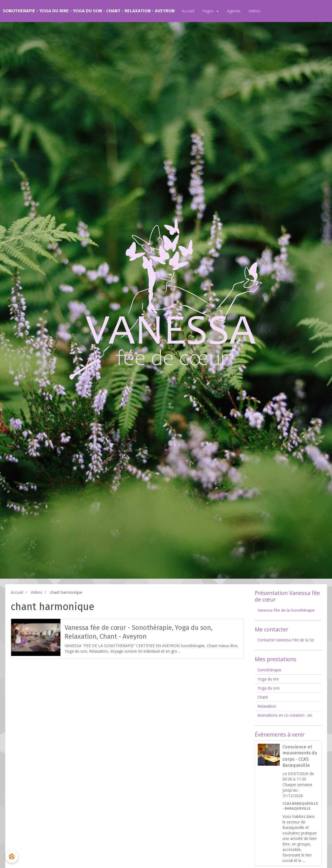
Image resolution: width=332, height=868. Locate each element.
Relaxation (267, 706)
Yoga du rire (268, 679)
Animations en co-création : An (285, 715)
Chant (263, 697)
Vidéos (255, 11)
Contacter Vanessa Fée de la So (286, 640)
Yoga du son (269, 688)
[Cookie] (12, 857)
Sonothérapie (269, 670)
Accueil (188, 11)
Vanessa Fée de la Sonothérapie (286, 610)
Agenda (234, 11)
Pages (208, 11)
